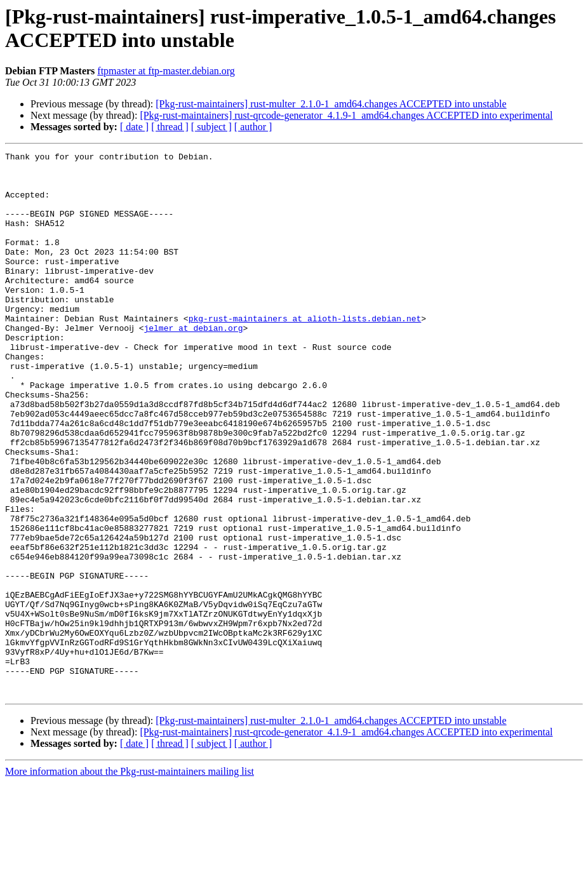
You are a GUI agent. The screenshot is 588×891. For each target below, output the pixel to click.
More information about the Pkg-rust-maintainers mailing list (130, 880)
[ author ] (253, 127)
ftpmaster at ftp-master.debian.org (166, 71)
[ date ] (134, 127)
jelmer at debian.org (193, 364)
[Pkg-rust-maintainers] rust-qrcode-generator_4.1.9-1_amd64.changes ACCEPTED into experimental (346, 115)
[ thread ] (170, 127)
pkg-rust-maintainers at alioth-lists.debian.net (305, 352)
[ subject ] (211, 127)
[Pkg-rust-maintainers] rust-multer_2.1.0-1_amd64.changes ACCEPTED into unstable (331, 104)
